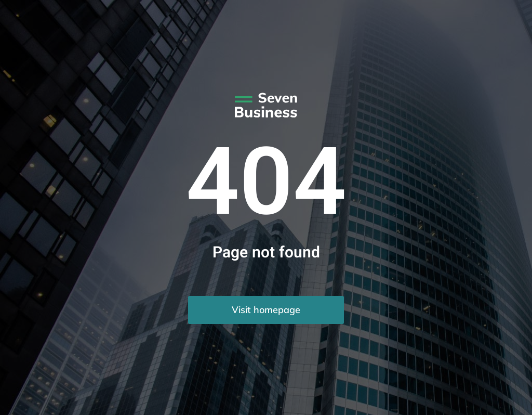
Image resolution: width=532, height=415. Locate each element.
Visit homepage (266, 310)
